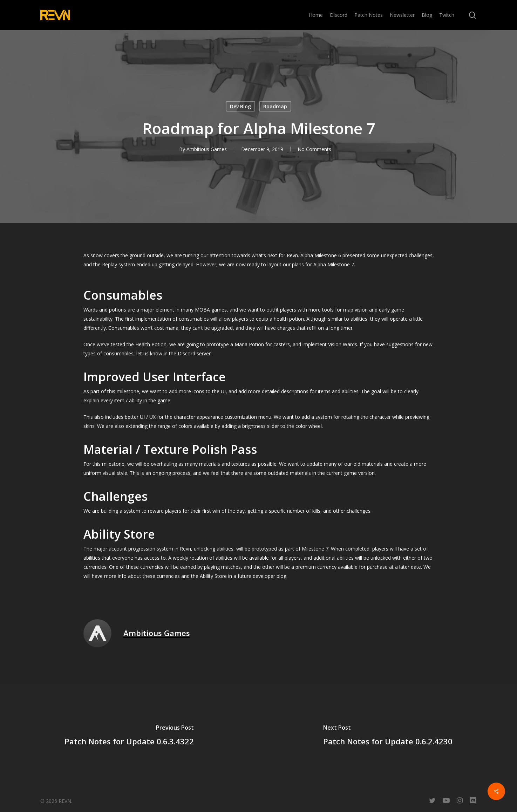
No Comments (314, 149)
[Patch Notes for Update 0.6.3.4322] (129, 736)
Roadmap (275, 106)
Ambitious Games (207, 149)
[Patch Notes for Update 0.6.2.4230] (388, 736)
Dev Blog (240, 106)
